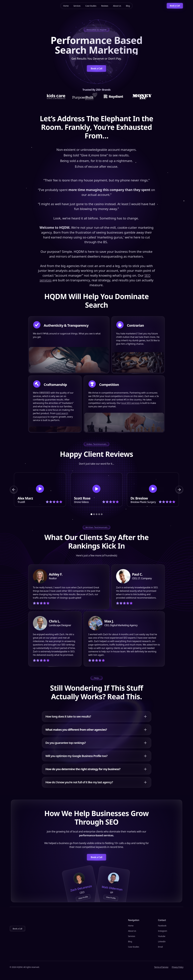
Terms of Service (161, 967)
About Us (117, 6)
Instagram (162, 931)
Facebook (162, 926)
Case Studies (91, 6)
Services (77, 6)
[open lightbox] (40, 490)
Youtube (162, 936)
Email (160, 947)
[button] (14, 490)
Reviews (105, 6)
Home (66, 6)
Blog (128, 6)
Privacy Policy (178, 967)
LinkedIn (162, 941)
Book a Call (17, 929)
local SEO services (130, 403)
